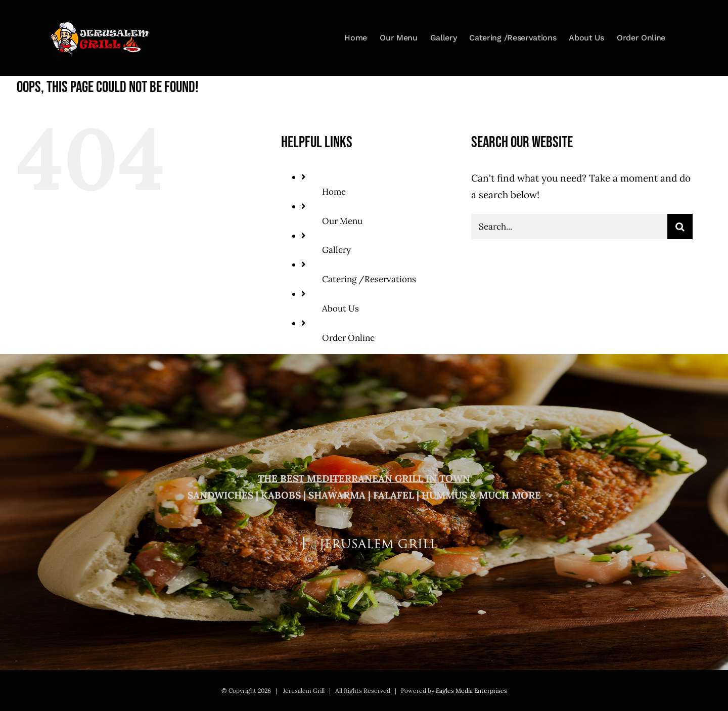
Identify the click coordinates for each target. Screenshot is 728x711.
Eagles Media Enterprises (471, 691)
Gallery (336, 250)
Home (334, 192)
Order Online (348, 338)
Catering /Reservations (369, 279)
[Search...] (569, 227)
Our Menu (342, 221)
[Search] (680, 227)
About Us (340, 308)
